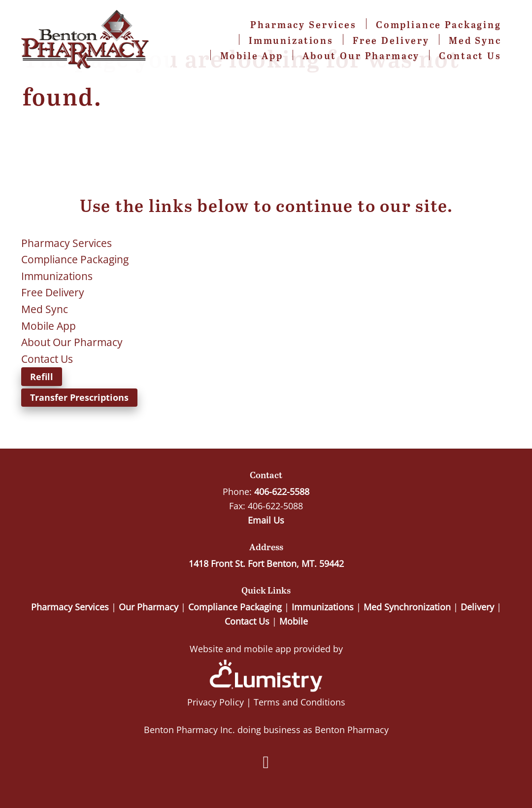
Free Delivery (391, 40)
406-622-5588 (282, 492)
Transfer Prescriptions (79, 397)
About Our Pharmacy (361, 55)
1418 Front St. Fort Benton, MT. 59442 (266, 563)
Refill (42, 377)
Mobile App (252, 55)
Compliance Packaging (439, 24)
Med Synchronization (407, 607)
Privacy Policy (216, 702)
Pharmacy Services (303, 24)
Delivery (477, 607)
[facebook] (266, 763)
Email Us (266, 520)
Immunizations (291, 40)
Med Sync (475, 40)
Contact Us (470, 55)
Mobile (294, 621)
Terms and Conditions (299, 702)
